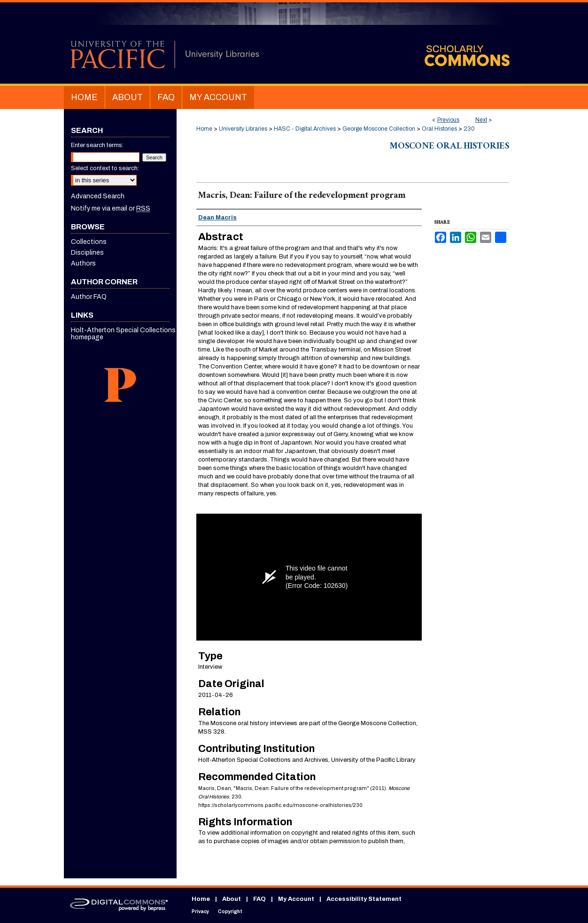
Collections (89, 242)
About (232, 899)
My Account (296, 899)
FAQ (259, 899)
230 (469, 129)
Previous (448, 120)
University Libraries (243, 129)
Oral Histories (439, 129)
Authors (83, 263)
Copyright (230, 911)
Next (481, 120)
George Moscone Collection (379, 129)
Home (204, 129)
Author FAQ (89, 297)
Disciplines (87, 253)
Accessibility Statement (364, 899)
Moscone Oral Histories (449, 147)
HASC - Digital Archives (305, 129)
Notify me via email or (111, 208)
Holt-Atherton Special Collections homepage (123, 334)
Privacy (200, 911)
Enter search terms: (97, 145)
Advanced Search (98, 196)
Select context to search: (105, 168)
